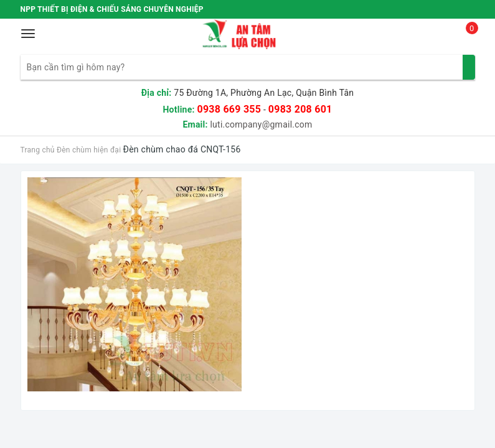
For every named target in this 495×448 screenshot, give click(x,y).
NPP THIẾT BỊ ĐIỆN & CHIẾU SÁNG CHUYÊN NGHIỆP (112, 9)
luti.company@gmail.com (261, 124)
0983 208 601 (300, 109)
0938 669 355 (229, 109)
